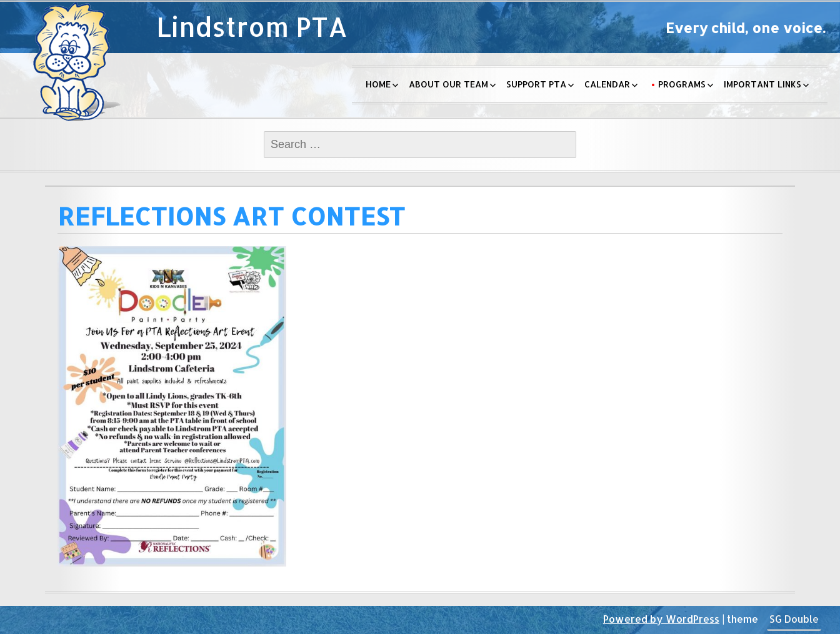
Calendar (607, 84)
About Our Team (448, 84)
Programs (682, 84)
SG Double (794, 619)
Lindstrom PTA (252, 27)
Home (378, 84)
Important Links (762, 84)
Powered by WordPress (661, 619)
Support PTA (536, 84)
